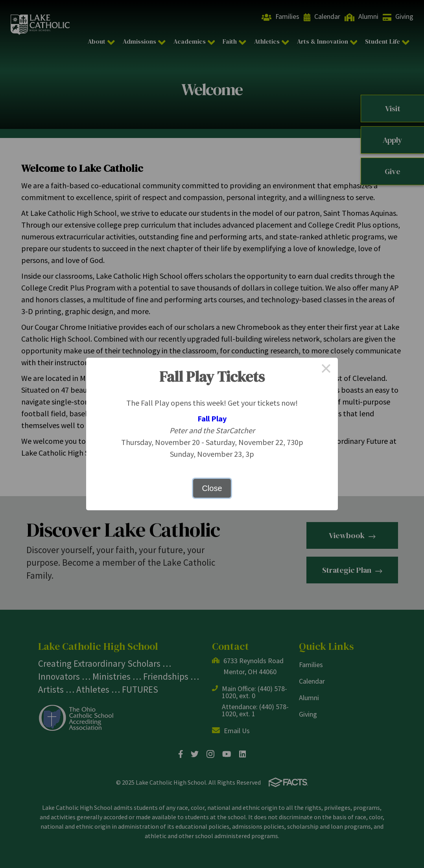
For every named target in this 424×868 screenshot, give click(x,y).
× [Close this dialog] (326, 370)
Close (212, 488)
